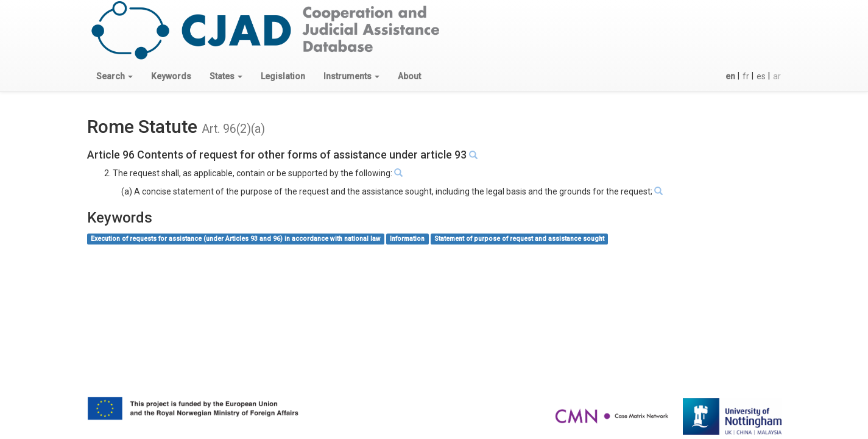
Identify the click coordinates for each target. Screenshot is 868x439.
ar (777, 76)
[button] (115, 76)
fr (746, 76)
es (761, 76)
